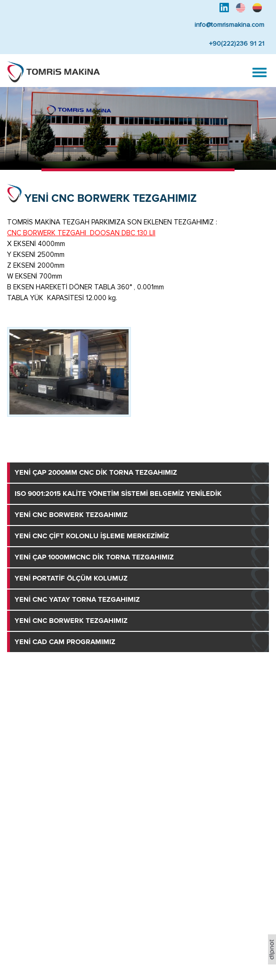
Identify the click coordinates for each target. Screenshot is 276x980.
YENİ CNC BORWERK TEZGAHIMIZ (111, 198)
